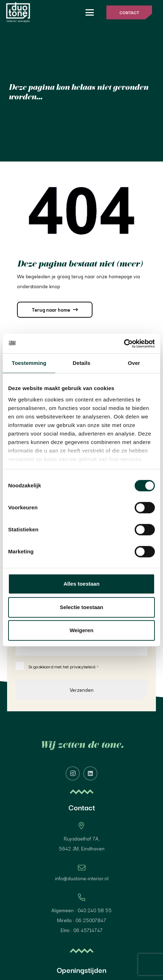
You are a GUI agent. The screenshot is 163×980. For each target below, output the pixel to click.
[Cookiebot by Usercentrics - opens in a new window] (124, 344)
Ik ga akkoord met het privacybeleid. (63, 666)
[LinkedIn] (90, 773)
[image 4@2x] (18, 12)
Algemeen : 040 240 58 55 (81, 910)
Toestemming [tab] (29, 363)
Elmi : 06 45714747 (82, 930)
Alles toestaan (81, 584)
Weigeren (81, 630)
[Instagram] (73, 773)
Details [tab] (81, 363)
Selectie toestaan (82, 607)
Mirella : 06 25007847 (82, 920)
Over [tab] (134, 363)
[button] (90, 12)
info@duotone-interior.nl (82, 878)
